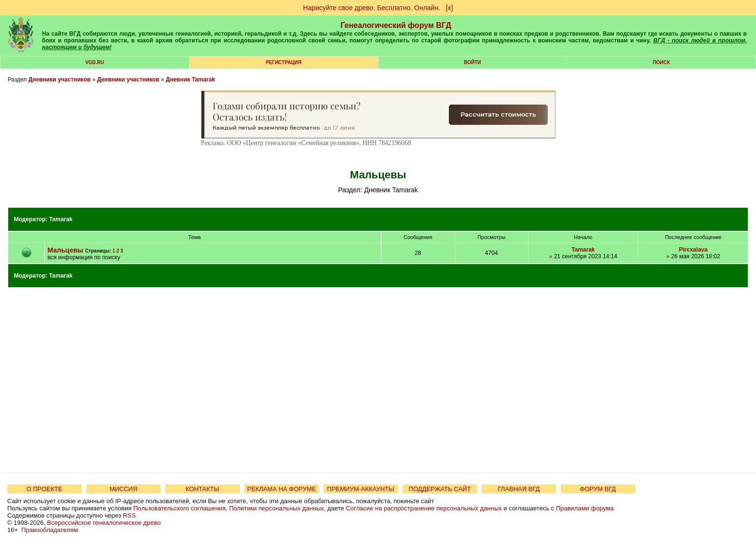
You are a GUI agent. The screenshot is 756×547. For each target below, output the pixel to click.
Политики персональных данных (277, 508)
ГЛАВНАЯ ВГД (519, 489)
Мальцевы (65, 250)
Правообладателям (49, 530)
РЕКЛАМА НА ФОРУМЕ (281, 489)
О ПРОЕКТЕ (44, 489)
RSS (129, 515)
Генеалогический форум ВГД (396, 25)
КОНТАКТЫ (202, 489)
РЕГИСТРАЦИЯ (283, 62)
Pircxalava (693, 250)
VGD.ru (95, 62)
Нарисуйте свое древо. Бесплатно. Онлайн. (372, 8)
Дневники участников (60, 80)
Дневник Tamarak (190, 80)
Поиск (661, 62)
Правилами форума (585, 508)
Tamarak (61, 219)
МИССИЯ (123, 489)
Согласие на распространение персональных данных (424, 508)
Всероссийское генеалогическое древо (104, 523)
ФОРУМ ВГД (598, 489)
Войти (472, 62)
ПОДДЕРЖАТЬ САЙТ (440, 489)
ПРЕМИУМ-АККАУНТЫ (360, 489)
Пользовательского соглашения (179, 508)
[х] (450, 8)
